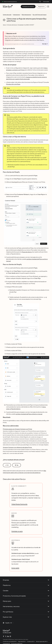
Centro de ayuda (7, 15)
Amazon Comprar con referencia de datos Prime (17, 447)
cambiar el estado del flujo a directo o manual (29, 414)
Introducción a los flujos (13, 84)
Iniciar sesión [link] (15, 568)
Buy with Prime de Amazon (40, 15)
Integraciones (16, 15)
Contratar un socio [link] (17, 531)
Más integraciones (26, 15)
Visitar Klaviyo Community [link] (19, 504)
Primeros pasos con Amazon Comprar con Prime (17, 429)
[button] (26, 188)
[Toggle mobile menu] (48, 7)
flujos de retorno (27, 252)
